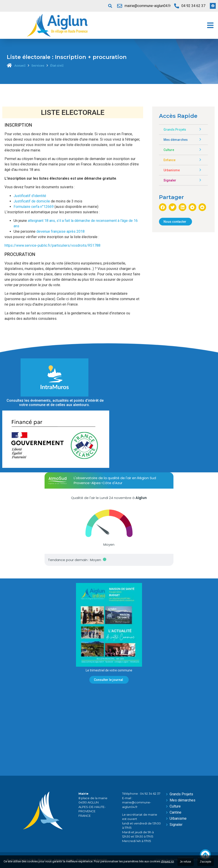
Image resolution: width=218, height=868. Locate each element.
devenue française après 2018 (61, 231)
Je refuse (186, 862)
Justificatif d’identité (30, 196)
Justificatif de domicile (32, 201)
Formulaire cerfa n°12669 (34, 207)
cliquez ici (167, 861)
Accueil (20, 65)
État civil (57, 65)
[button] (110, 6)
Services (38, 65)
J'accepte (206, 862)
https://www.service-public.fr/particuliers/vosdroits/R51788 (52, 245)
